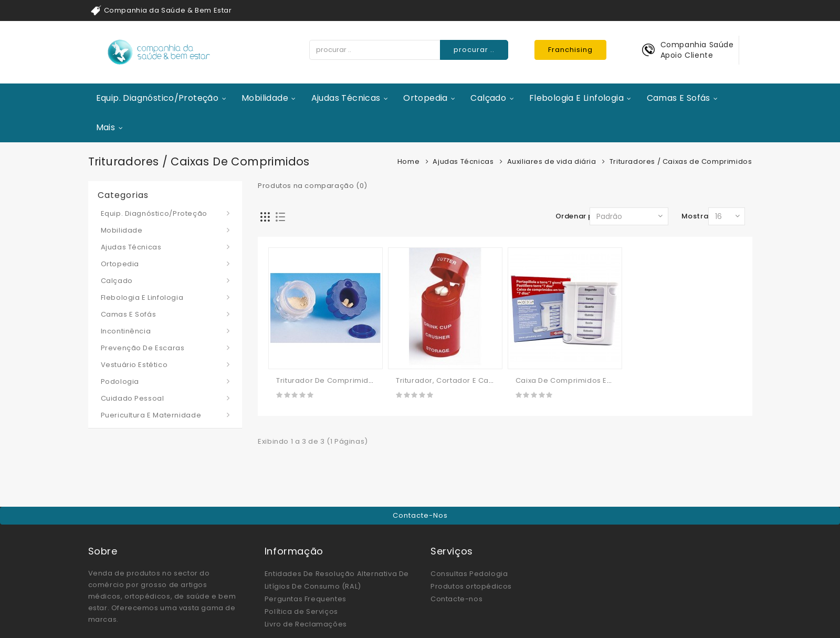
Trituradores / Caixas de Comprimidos (681, 161)
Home (408, 161)
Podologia (120, 381)
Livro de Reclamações (306, 624)
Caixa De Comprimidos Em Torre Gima (586, 380)
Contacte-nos (420, 515)
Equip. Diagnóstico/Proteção (157, 98)
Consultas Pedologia (469, 574)
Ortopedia (426, 98)
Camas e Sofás (679, 98)
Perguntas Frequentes (306, 599)
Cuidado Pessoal (133, 398)
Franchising (570, 50)
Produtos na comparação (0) (313, 186)
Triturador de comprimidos (327, 380)
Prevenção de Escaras (143, 348)
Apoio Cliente (687, 55)
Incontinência (126, 331)
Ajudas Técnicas (346, 98)
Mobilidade (265, 98)
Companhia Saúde (697, 45)
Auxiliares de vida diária (552, 161)
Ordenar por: (579, 216)
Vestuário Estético (134, 365)
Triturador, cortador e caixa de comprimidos (480, 380)
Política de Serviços (301, 611)
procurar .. (474, 50)
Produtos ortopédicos (471, 586)
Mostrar (696, 216)
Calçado (488, 98)
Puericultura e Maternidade (151, 415)
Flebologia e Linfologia (576, 98)
